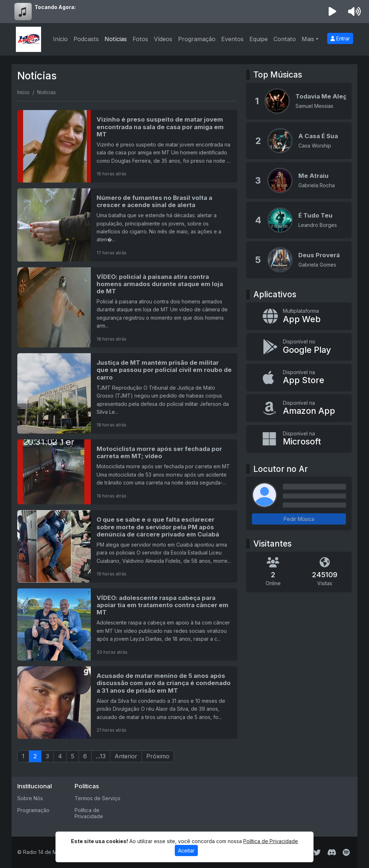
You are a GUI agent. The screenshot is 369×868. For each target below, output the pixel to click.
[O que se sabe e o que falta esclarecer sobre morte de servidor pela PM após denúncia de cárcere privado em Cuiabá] (127, 546)
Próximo (158, 756)
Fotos (140, 39)
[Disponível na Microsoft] (299, 439)
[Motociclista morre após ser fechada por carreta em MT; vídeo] (127, 472)
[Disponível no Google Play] (299, 347)
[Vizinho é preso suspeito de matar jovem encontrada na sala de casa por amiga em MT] (127, 146)
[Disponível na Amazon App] (299, 408)
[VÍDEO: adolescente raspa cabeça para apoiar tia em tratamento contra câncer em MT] (127, 624)
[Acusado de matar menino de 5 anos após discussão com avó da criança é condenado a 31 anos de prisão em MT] (127, 702)
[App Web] (299, 316)
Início (60, 39)
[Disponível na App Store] (299, 378)
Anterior (126, 756)
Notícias (116, 39)
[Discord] (332, 852)
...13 (101, 756)
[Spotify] (346, 852)
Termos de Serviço (97, 798)
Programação (197, 39)
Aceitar (186, 851)
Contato (285, 39)
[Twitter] (317, 852)
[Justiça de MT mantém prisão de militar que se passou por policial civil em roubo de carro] (127, 393)
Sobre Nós (30, 798)
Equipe (259, 39)
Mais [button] (308, 39)
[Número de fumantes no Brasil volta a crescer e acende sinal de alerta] (127, 225)
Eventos (232, 39)
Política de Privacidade (89, 813)
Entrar (340, 38)
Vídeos (163, 39)
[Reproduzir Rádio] (333, 12)
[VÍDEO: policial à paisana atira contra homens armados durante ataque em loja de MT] (127, 308)
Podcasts (86, 39)
